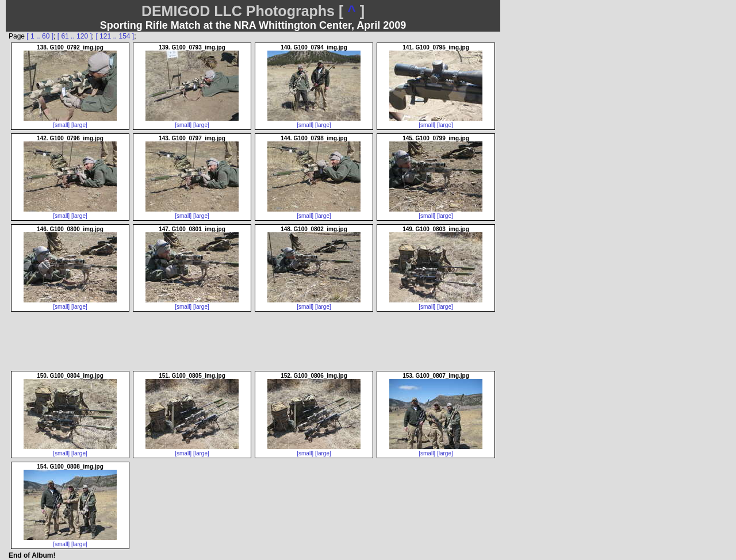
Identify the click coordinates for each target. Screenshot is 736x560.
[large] (79, 125)
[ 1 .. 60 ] (40, 36)
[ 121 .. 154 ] (115, 36)
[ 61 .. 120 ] (75, 36)
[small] (61, 125)
